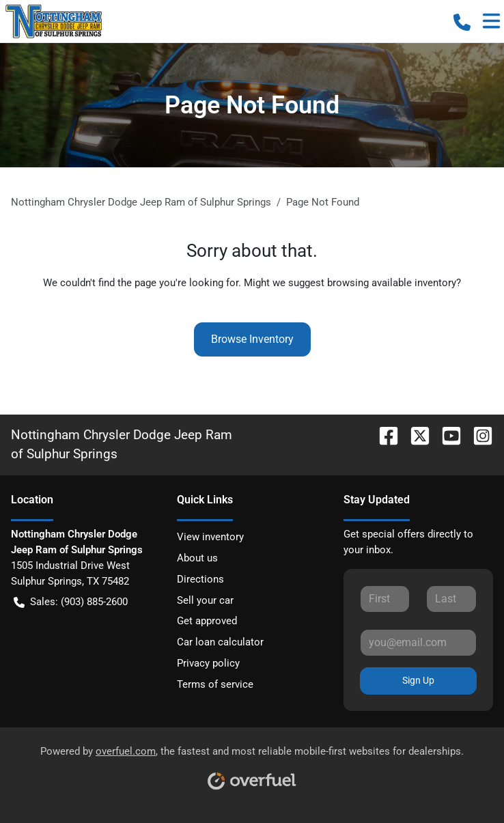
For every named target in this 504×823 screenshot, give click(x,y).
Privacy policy (208, 663)
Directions (200, 579)
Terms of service (215, 684)
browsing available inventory (392, 283)
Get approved (207, 621)
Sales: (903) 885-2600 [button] (71, 602)
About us (197, 558)
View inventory (210, 537)
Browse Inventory (252, 339)
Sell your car (205, 600)
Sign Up (418, 680)
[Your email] (418, 643)
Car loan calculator (220, 642)
